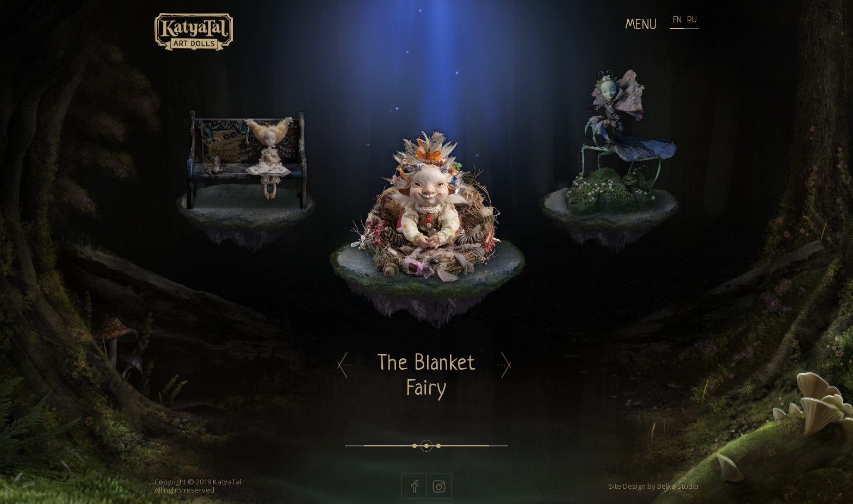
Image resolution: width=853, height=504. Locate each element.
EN (677, 20)
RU (691, 20)
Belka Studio (677, 486)
